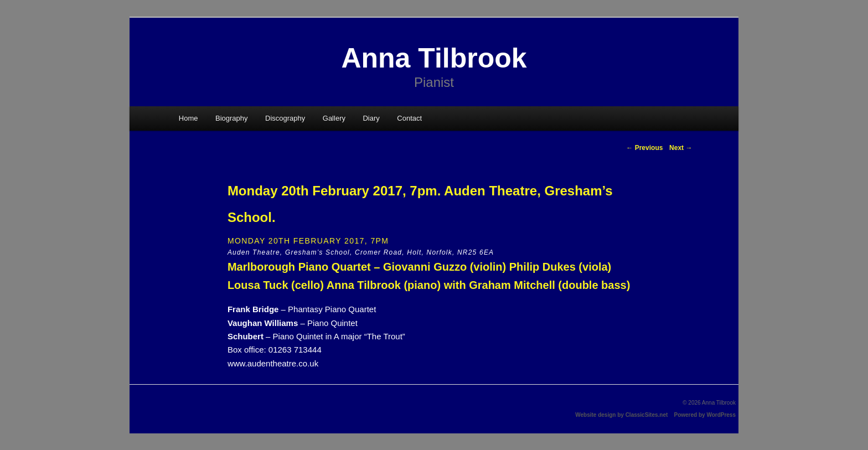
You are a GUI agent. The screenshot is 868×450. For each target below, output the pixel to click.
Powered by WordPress (705, 415)
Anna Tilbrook (434, 58)
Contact (409, 118)
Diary (371, 118)
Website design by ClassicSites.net (621, 415)
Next (681, 148)
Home (188, 118)
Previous (644, 148)
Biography (232, 118)
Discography (285, 118)
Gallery (334, 118)
